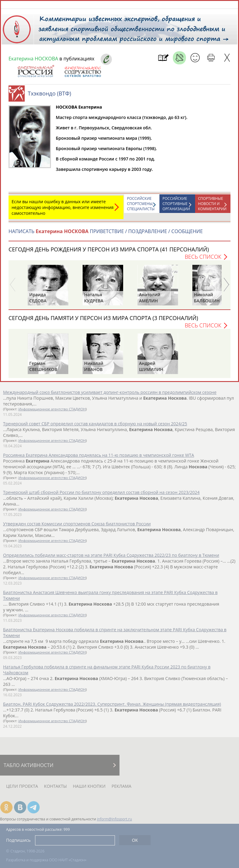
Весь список (203, 260)
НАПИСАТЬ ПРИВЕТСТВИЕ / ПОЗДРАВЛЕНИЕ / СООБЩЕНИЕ (106, 234)
